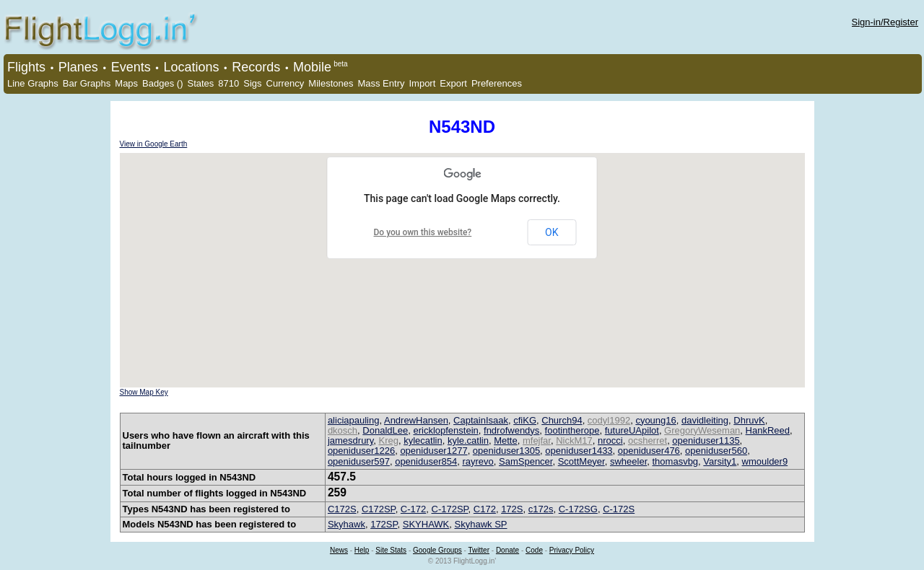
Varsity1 (720, 461)
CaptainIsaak (481, 420)
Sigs (252, 83)
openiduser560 (716, 451)
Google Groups (437, 550)
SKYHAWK (426, 524)
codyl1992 (609, 420)
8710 (228, 83)
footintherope (572, 430)
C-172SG (578, 509)
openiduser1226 (361, 451)
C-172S (619, 509)
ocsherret (648, 440)
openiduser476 (649, 451)
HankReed (768, 430)
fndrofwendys (511, 430)
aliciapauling (354, 420)
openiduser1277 (433, 451)
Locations (191, 67)
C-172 (413, 509)
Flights (26, 67)
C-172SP (450, 509)
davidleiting (705, 420)
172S (512, 509)
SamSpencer (526, 461)
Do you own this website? (423, 232)
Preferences (497, 83)
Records (256, 67)
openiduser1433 (579, 451)
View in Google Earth (154, 144)
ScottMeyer (581, 461)
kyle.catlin (468, 440)
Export (453, 83)
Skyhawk (346, 524)
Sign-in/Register (885, 22)
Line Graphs (33, 83)
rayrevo (478, 461)
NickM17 (574, 440)
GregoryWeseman (702, 430)
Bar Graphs (87, 83)
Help (362, 550)
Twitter (479, 550)
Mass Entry (381, 83)
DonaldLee (385, 430)
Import (422, 83)
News (339, 550)
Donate (507, 550)
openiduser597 (359, 461)
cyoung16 (655, 420)
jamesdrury (350, 440)
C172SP (379, 509)
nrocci (610, 440)
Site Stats (391, 550)
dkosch (343, 430)
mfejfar (537, 440)
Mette (506, 440)
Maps (126, 83)
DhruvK (749, 420)
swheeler (628, 461)
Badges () (162, 83)
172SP (384, 524)
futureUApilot (632, 430)
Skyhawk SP (481, 524)
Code (534, 550)
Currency (286, 83)
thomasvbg (676, 461)
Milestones (331, 83)
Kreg (388, 440)
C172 (485, 509)
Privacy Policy (572, 550)
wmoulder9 (765, 461)
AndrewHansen (416, 420)
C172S (342, 509)
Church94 (562, 420)
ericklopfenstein (445, 430)
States (200, 83)
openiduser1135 (706, 440)
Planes (78, 67)
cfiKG (525, 420)
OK (552, 232)
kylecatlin (423, 440)
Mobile (312, 67)
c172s (541, 509)
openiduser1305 (506, 451)
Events (131, 67)
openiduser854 (426, 461)
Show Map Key (144, 392)
